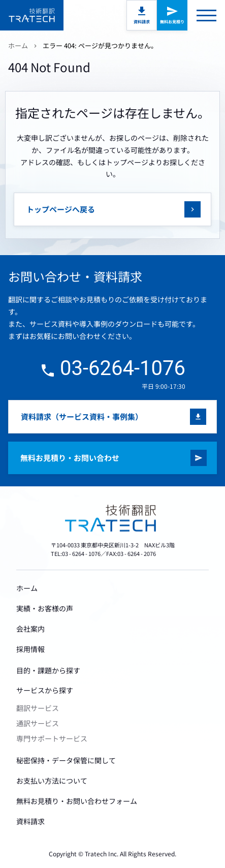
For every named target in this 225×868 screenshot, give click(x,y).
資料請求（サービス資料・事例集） (82, 416)
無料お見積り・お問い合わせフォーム (77, 801)
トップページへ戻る (61, 209)
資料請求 (142, 22)
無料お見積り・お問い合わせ (70, 458)
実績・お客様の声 (45, 608)
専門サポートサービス (52, 738)
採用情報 (30, 649)
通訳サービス (38, 723)
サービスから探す (45, 690)
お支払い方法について (52, 781)
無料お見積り (172, 22)
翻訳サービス (38, 708)
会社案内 (30, 629)
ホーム (18, 45)
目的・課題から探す (48, 670)
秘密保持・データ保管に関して (66, 760)
